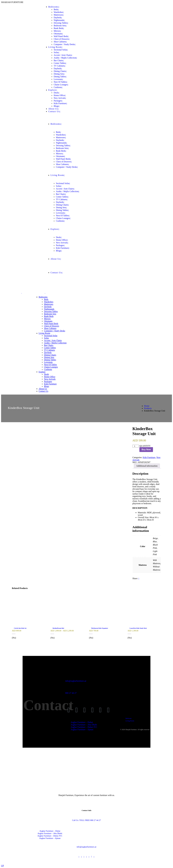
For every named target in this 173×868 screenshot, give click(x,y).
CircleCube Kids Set (20, 628)
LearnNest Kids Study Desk (138, 628)
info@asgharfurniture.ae (76, 681)
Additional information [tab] (147, 466)
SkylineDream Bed (58, 628)
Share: (135, 578)
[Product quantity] (136, 446)
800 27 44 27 (71, 693)
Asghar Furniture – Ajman (50, 838)
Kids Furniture (149, 457)
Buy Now (146, 449)
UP (2, 866)
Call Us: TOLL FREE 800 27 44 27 (86, 820)
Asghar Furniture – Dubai (50, 831)
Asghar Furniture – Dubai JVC (50, 836)
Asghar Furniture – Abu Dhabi (50, 833)
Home (147, 406)
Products (148, 408)
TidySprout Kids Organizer (99, 628)
